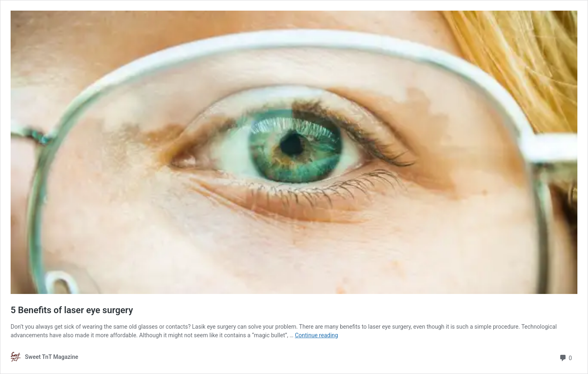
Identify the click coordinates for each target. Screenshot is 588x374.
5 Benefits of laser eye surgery (72, 310)
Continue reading (316, 335)
